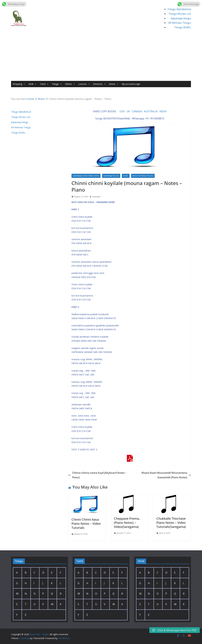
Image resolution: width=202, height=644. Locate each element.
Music (126, 176)
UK (128, 111)
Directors (99, 84)
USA (122, 111)
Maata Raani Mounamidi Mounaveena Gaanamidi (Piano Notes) (166, 475)
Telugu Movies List (180, 14)
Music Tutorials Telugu (143, 176)
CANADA (137, 111)
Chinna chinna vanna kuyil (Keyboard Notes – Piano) (97, 475)
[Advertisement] (101, 57)
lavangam (96, 197)
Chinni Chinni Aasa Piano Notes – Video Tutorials (86, 524)
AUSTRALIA (151, 111)
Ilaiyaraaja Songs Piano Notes (86, 176)
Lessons (84, 84)
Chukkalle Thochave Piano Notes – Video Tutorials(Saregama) (171, 523)
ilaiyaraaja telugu (181, 18)
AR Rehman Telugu (180, 23)
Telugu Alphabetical (179, 9)
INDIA (163, 111)
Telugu (57, 84)
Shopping (19, 84)
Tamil (44, 84)
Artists (114, 84)
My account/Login (131, 84)
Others (70, 84)
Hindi (33, 84)
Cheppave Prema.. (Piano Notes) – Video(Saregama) (127, 523)
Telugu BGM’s (183, 27)
